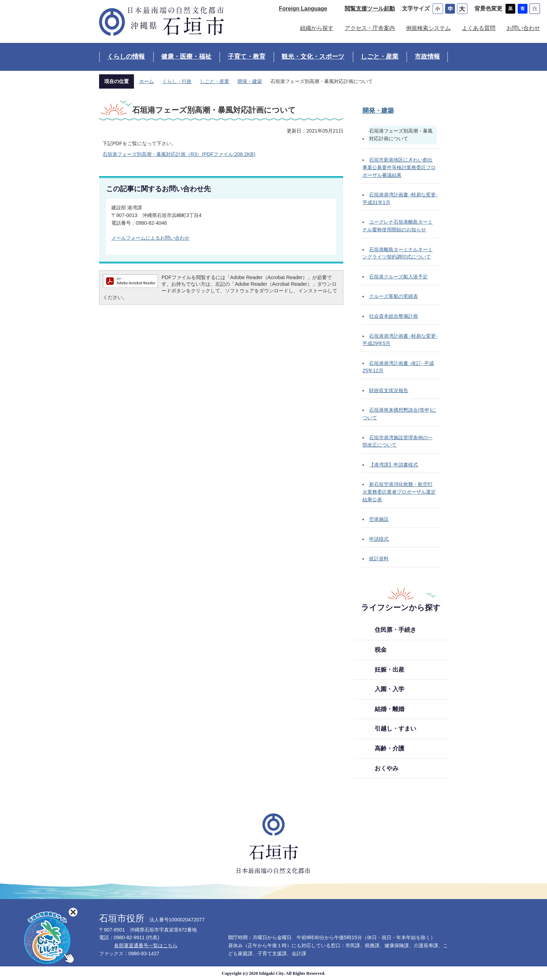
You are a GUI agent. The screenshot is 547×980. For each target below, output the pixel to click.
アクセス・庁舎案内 (370, 28)
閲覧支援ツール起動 (370, 9)
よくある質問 (479, 28)
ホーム (147, 81)
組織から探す (317, 28)
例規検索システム (428, 28)
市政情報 (427, 57)
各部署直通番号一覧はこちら (146, 945)
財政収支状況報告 (389, 390)
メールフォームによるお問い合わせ (150, 238)
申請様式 (379, 539)
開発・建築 (250, 81)
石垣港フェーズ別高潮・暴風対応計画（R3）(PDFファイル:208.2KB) (179, 154)
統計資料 (379, 559)
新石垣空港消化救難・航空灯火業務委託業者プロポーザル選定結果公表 (399, 492)
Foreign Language (303, 9)
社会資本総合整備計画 (394, 316)
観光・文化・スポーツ (313, 57)
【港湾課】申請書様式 (394, 465)
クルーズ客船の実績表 (394, 296)
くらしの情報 (126, 57)
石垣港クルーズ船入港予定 (398, 277)
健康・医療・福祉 (186, 57)
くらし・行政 (177, 81)
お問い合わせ (523, 28)
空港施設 (379, 519)
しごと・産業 (380, 57)
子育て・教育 (247, 57)
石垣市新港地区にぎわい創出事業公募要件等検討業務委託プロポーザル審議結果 (399, 167)
